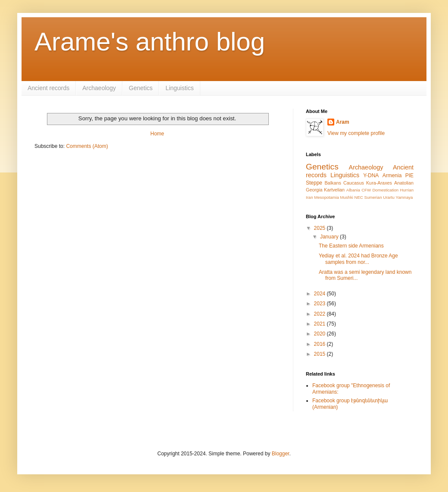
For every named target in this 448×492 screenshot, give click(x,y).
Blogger (281, 454)
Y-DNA (371, 175)
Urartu (389, 197)
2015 (320, 354)
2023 (320, 304)
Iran (310, 197)
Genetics (141, 88)
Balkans (333, 183)
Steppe (314, 183)
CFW (366, 190)
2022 (320, 314)
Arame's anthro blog (150, 42)
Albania (353, 190)
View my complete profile (356, 133)
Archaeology (99, 88)
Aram (343, 122)
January (330, 237)
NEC (359, 197)
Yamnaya (404, 197)
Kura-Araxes (379, 183)
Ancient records (48, 88)
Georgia (314, 190)
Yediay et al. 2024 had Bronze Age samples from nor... (358, 259)
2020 (320, 334)
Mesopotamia (327, 197)
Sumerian (373, 197)
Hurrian (407, 190)
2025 (320, 228)
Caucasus (354, 183)
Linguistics (179, 88)
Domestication (385, 190)
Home (157, 134)
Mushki (346, 197)
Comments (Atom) (87, 146)
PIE (409, 175)
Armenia (392, 175)
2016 (320, 344)
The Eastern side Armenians (351, 246)
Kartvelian (334, 190)
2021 (320, 324)
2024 (320, 294)
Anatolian (404, 183)
